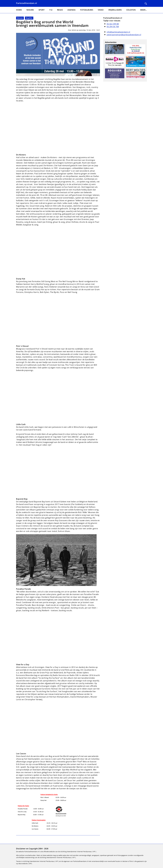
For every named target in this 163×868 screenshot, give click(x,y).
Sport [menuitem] (42, 10)
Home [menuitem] (19, 10)
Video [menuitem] (101, 10)
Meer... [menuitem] (144, 10)
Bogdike (29, 18)
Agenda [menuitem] (71, 10)
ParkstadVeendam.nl (26, 3)
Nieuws (20, 18)
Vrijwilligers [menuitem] (115, 10)
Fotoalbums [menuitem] (87, 10)
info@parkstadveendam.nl (118, 32)
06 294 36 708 (113, 27)
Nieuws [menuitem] (30, 10)
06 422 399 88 (113, 24)
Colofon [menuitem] (131, 10)
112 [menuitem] (51, 10)
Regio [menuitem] (60, 10)
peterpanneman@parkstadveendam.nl (124, 35)
